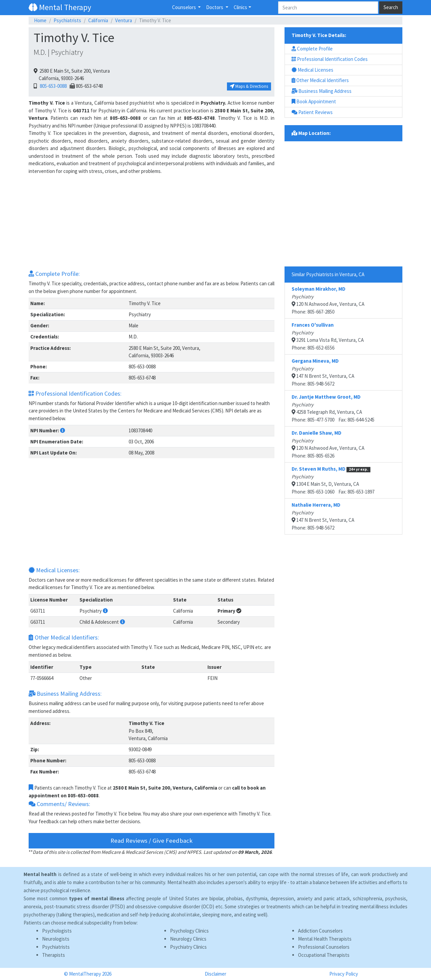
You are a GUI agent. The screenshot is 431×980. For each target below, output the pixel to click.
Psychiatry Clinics (188, 947)
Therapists (54, 955)
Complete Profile (312, 49)
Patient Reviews (312, 112)
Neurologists (56, 939)
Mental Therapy (60, 7)
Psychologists (57, 931)
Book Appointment (314, 101)
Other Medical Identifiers (320, 80)
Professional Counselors (324, 947)
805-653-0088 (52, 86)
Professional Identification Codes (330, 59)
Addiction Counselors (320, 931)
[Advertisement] (152, 222)
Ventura (124, 20)
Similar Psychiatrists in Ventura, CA (328, 274)
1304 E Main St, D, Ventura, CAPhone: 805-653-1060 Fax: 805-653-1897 (333, 480)
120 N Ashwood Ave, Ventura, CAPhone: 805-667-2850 (328, 300)
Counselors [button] (185, 7)
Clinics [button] (240, 7)
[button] (62, 430)
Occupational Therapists (324, 955)
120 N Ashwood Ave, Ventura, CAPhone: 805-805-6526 (328, 444)
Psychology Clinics (189, 931)
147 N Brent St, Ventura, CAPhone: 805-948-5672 (323, 372)
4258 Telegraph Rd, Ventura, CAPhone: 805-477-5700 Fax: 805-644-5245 (333, 408)
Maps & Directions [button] (249, 86)
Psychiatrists (67, 20)
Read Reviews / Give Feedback (152, 841)
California (98, 20)
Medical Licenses (312, 70)
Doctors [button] (215, 7)
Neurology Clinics (188, 939)
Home (40, 20)
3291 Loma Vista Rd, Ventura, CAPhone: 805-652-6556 (328, 336)
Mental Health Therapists (325, 939)
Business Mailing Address (322, 91)
